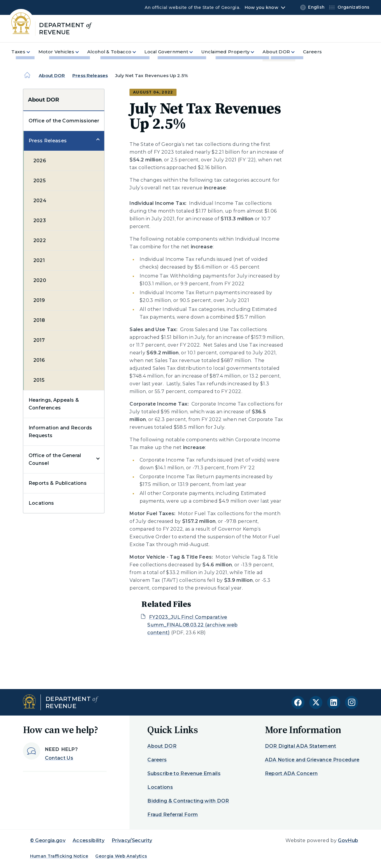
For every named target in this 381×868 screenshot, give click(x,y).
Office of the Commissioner (64, 121)
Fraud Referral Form (173, 815)
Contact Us (59, 758)
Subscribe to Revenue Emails (184, 773)
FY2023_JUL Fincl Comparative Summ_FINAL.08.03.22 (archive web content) (192, 625)
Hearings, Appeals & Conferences (54, 404)
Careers (157, 760)
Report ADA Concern (291, 773)
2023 (40, 220)
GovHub (348, 840)
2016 (39, 360)
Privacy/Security (132, 840)
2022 (40, 240)
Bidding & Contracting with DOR (188, 801)
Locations (41, 503)
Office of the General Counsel (55, 459)
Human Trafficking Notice (59, 856)
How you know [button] (261, 7)
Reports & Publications (58, 483)
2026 (40, 161)
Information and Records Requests (60, 432)
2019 (39, 300)
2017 (39, 340)
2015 (39, 380)
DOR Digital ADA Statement (301, 746)
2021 (39, 260)
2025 (39, 181)
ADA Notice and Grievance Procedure (312, 760)
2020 (40, 280)
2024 (40, 201)
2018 (39, 320)
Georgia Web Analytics (121, 856)
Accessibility (89, 840)
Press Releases (90, 75)
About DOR (52, 75)
